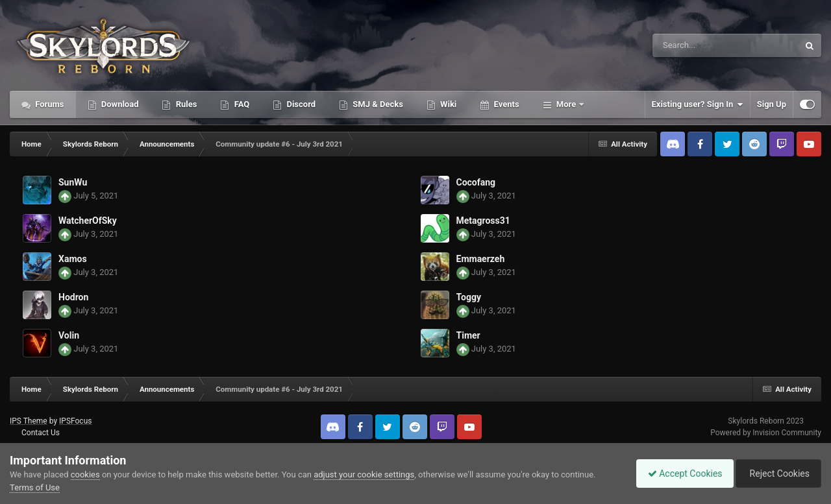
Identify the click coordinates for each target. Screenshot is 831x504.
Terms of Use (35, 487)
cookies (85, 474)
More (566, 104)
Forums (49, 104)
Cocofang (476, 182)
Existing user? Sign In (698, 104)
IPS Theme (29, 421)
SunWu (73, 182)
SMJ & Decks (377, 104)
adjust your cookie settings (364, 474)
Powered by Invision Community (766, 433)
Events (505, 104)
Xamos (73, 259)
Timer (468, 335)
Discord (300, 104)
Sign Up (772, 104)
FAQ (241, 104)
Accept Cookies (679, 474)
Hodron (73, 297)
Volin (69, 335)
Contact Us (41, 433)
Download (119, 104)
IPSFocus (75, 421)
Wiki (447, 104)
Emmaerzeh (481, 259)
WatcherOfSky (88, 221)
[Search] (693, 45)
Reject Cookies (776, 474)
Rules (185, 104)
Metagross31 (483, 221)
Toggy (469, 297)
